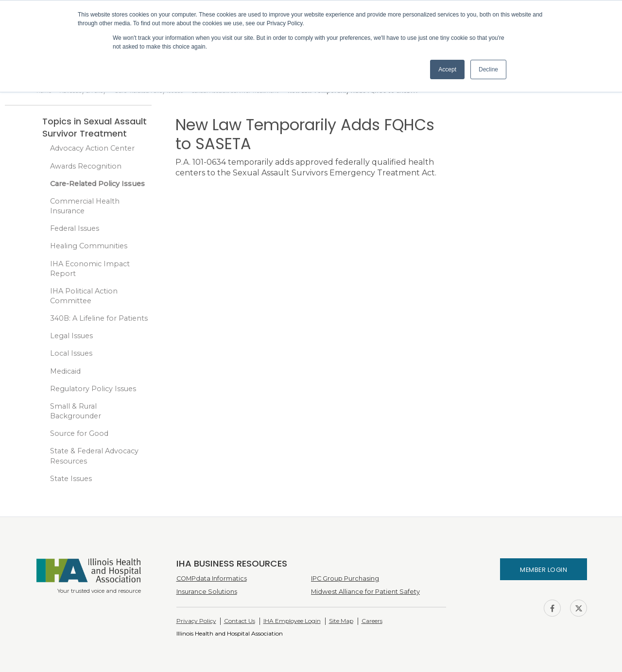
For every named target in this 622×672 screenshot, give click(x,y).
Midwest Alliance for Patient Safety (365, 592)
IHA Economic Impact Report (90, 269)
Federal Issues (75, 228)
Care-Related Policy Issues (97, 184)
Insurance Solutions (207, 592)
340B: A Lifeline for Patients (99, 318)
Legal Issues (71, 336)
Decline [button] (488, 69)
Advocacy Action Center (92, 148)
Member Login (544, 570)
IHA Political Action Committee (84, 296)
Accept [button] (447, 69)
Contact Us (240, 621)
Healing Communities (89, 246)
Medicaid (65, 371)
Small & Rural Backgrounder (76, 411)
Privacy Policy (196, 621)
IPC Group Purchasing (345, 578)
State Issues (71, 479)
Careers (372, 621)
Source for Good (79, 433)
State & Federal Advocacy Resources (94, 456)
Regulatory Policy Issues (93, 389)
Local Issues (71, 353)
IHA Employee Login (292, 621)
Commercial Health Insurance (85, 206)
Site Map (341, 621)
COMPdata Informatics (212, 578)
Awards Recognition (86, 166)
